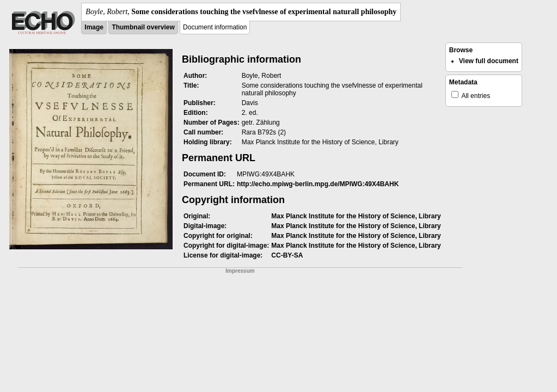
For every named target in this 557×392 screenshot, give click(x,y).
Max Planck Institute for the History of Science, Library (356, 216)
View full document (489, 61)
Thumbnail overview (143, 27)
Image (94, 27)
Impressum (240, 271)
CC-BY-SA (287, 255)
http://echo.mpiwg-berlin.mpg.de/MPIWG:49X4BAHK (318, 184)
